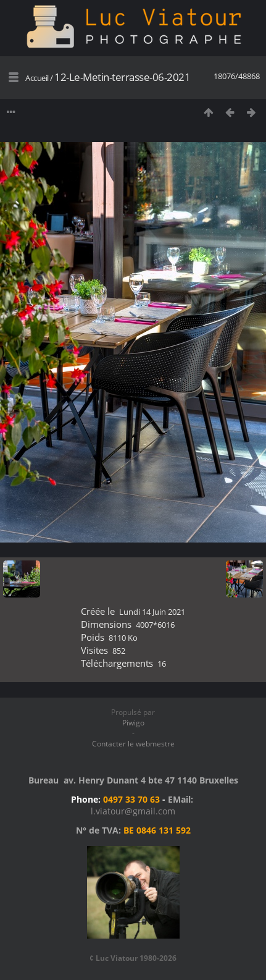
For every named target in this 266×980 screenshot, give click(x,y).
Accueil (37, 78)
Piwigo (133, 723)
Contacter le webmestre (133, 744)
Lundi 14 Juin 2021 (152, 612)
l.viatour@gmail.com (133, 811)
